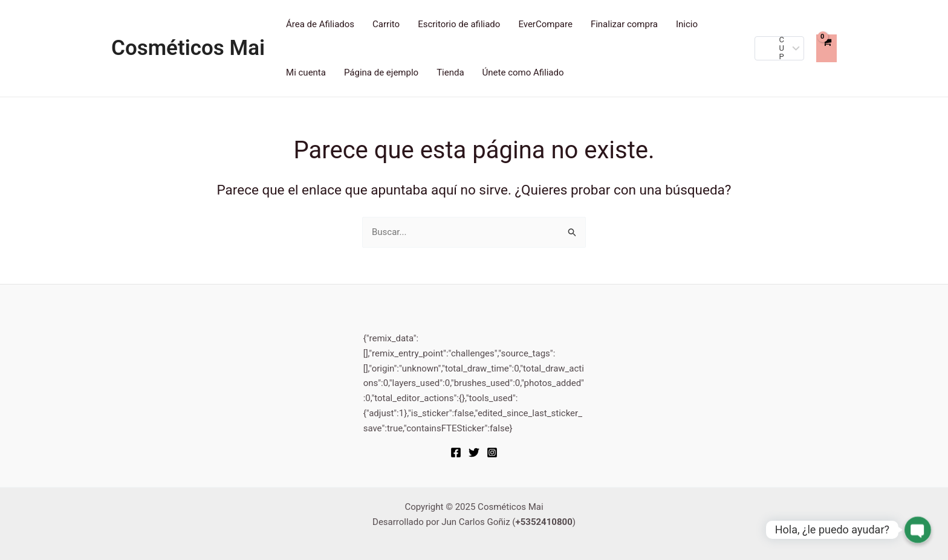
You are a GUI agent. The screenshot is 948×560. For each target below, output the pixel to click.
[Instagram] (492, 452)
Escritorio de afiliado (459, 24)
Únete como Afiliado (523, 72)
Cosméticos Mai (188, 48)
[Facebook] (456, 452)
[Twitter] (474, 452)
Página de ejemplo (381, 72)
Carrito (386, 24)
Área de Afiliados (320, 24)
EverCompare (545, 24)
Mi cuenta (306, 72)
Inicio (687, 24)
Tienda (450, 72)
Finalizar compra (624, 24)
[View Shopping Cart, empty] (826, 48)
